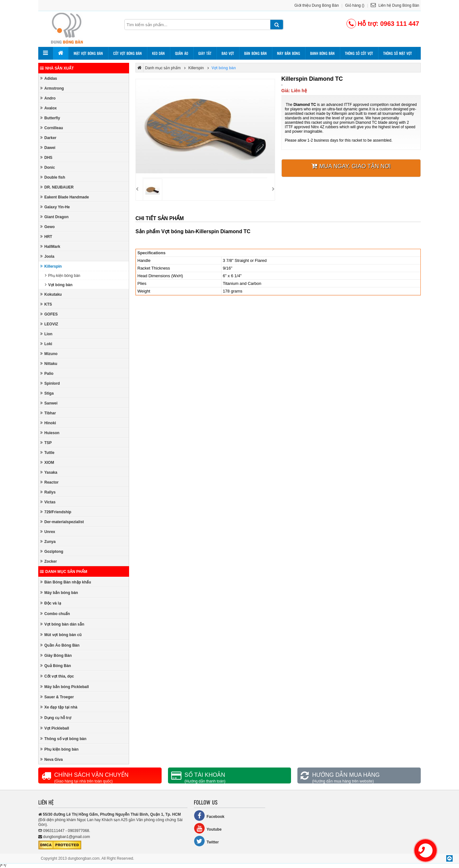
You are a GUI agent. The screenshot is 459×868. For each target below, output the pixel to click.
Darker (48, 138)
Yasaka (49, 472)
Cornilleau (52, 128)
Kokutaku (51, 294)
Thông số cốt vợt (359, 53)
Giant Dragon (54, 217)
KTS (46, 304)
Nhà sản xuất (57, 68)
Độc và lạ (51, 603)
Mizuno (49, 354)
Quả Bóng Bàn (56, 666)
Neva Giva (51, 759)
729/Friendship (56, 512)
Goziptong (52, 551)
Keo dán (158, 53)
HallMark (50, 246)
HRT (46, 237)
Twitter (206, 841)
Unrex (48, 532)
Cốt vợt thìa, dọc (57, 676)
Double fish (53, 177)
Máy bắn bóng (288, 53)
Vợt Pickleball (55, 728)
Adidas (49, 78)
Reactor (49, 482)
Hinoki (48, 423)
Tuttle (47, 453)
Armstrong (52, 88)
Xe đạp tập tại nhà (59, 707)
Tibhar (48, 413)
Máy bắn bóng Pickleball (65, 687)
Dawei (48, 148)
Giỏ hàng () (355, 5)
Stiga (47, 393)
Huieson (50, 433)
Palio (47, 373)
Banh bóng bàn (322, 53)
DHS (46, 157)
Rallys (48, 492)
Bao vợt (228, 53)
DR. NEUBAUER (57, 187)
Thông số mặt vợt (397, 53)
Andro (48, 98)
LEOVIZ (49, 324)
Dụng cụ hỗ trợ (56, 718)
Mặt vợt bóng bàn (88, 53)
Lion (46, 334)
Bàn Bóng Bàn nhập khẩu (66, 582)
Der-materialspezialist (62, 522)
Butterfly (50, 118)
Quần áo (182, 53)
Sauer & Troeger (57, 697)
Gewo (47, 227)
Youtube (208, 828)
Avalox (48, 108)
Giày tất (205, 53)
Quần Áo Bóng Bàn (60, 645)
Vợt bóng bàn (59, 285)
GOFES (49, 314)
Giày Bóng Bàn (56, 655)
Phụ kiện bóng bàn (63, 275)
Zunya (48, 542)
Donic (47, 167)
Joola (47, 256)
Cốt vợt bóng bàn (127, 53)
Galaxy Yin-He (55, 207)
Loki (46, 344)
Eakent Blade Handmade (65, 197)
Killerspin (51, 266)
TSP (46, 443)
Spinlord (50, 383)
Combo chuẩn (55, 614)
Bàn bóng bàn (255, 53)
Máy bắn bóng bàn (59, 593)
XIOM (47, 462)
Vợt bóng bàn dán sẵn (62, 624)
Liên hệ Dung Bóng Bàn (395, 5)
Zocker (48, 561)
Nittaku (49, 364)
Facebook (209, 816)
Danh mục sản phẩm (64, 572)
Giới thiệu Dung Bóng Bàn (317, 5)
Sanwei (49, 403)
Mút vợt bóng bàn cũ (61, 635)
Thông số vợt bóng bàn (63, 739)
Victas (48, 502)
